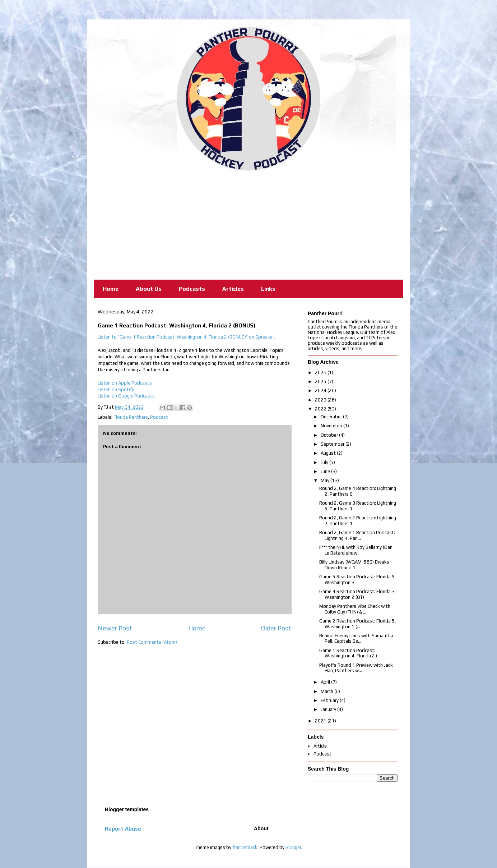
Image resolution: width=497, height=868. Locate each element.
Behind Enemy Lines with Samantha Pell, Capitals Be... (356, 639)
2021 (321, 721)
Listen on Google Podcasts (126, 396)
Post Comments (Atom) (152, 642)
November (332, 426)
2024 (321, 391)
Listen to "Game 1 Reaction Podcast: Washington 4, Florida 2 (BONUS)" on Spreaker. (186, 337)
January (329, 709)
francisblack (245, 847)
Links (268, 289)
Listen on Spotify (116, 389)
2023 (321, 400)
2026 (321, 373)
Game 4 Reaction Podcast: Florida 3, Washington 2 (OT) (357, 594)
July (325, 462)
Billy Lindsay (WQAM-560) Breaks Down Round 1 (354, 565)
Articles (233, 289)
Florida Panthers (131, 417)
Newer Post (115, 628)
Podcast (159, 417)
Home (111, 289)
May (326, 480)
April (326, 682)
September (333, 444)
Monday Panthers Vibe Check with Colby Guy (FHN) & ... (355, 609)
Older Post (276, 628)
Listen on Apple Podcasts (125, 383)
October (330, 435)
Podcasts (192, 289)
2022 (321, 409)
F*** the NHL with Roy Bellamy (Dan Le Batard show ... (356, 550)
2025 (321, 382)
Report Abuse (123, 829)
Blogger (293, 847)
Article (320, 746)
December (332, 417)
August (329, 453)
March (328, 691)
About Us (149, 289)
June (326, 471)
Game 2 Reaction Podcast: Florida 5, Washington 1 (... (357, 624)
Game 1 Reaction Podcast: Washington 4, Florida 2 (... (350, 653)
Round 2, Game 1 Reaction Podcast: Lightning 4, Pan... (357, 535)
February (330, 700)
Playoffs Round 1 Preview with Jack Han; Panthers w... (356, 668)
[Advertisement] (249, 225)
